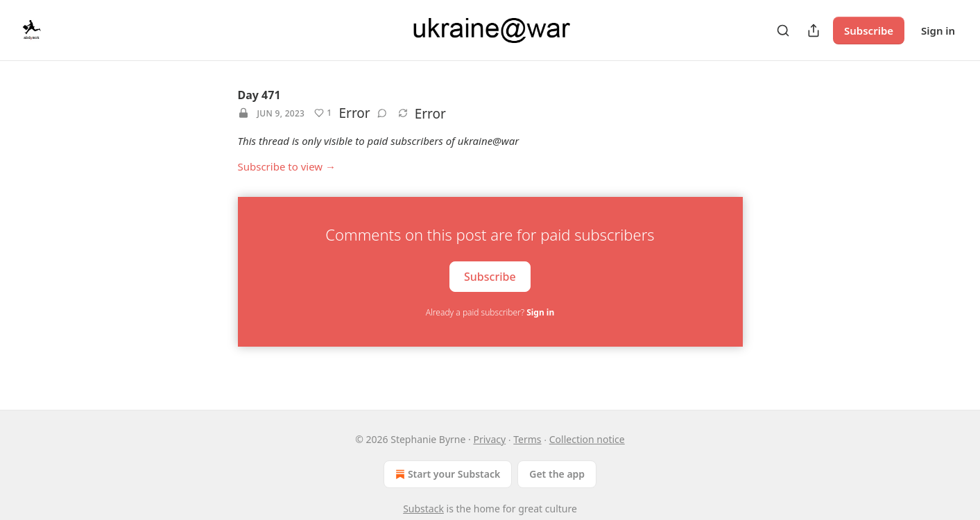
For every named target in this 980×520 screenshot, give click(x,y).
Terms (527, 439)
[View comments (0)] (382, 113)
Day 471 (259, 95)
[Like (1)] (323, 113)
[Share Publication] (814, 31)
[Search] (783, 31)
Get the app (557, 474)
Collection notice (587, 439)
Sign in (938, 31)
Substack (423, 509)
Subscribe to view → (287, 166)
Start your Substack (446, 474)
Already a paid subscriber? (490, 312)
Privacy (489, 439)
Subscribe (869, 31)
